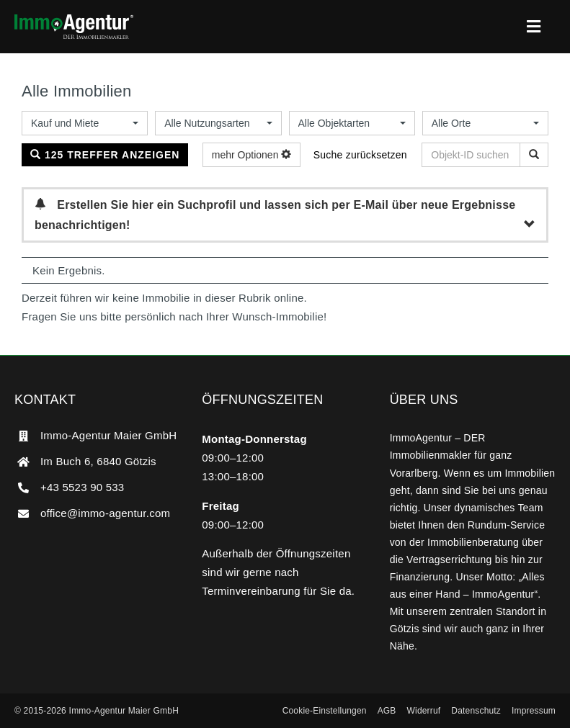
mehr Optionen (252, 155)
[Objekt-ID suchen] (534, 155)
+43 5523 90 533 (82, 487)
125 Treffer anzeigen (105, 155)
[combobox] (85, 123)
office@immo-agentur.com (105, 513)
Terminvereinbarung (251, 591)
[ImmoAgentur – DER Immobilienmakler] (74, 20)
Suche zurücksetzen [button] (360, 155)
